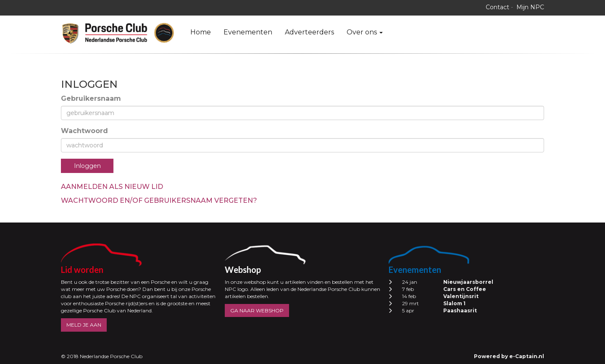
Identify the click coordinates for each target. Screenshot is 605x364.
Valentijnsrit (461, 296)
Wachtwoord (84, 131)
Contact (497, 7)
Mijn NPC (530, 7)
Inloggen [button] (87, 166)
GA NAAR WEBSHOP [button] (257, 310)
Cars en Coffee (465, 289)
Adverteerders (309, 32)
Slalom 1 (454, 303)
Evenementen (248, 32)
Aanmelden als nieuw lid (112, 187)
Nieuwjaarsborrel (468, 282)
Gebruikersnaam (91, 98)
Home (201, 32)
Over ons (365, 32)
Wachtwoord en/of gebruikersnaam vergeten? (159, 200)
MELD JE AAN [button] (84, 325)
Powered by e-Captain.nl (509, 356)
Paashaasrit (460, 310)
